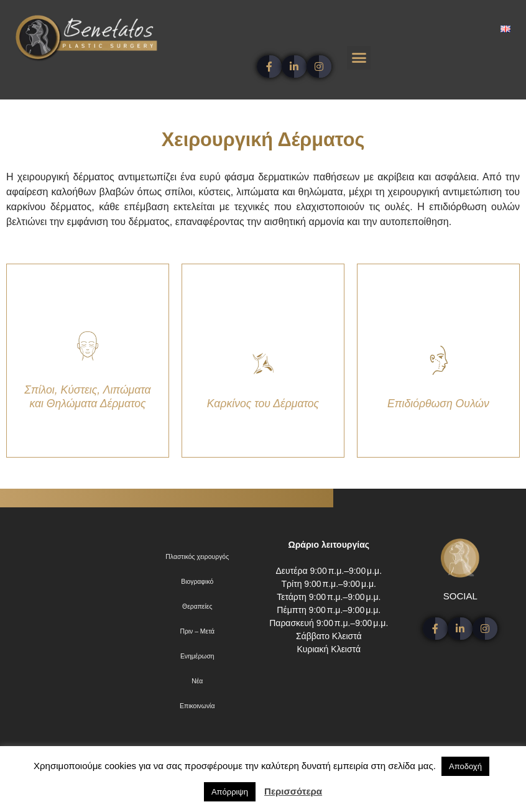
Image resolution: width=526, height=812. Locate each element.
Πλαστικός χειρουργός (197, 557)
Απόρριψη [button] (230, 792)
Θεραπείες (197, 607)
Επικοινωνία (197, 706)
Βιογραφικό (197, 582)
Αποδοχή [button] (465, 766)
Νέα (197, 681)
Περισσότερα (293, 791)
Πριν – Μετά (197, 631)
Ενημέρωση (197, 656)
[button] (359, 58)
